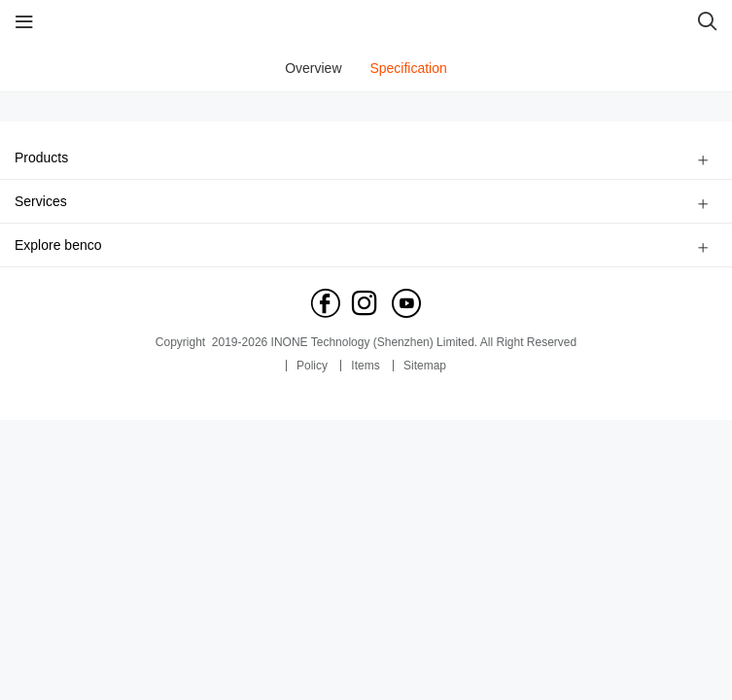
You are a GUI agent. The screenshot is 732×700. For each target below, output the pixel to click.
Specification (408, 68)
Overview (313, 68)
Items (365, 366)
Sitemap (425, 366)
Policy (312, 366)
